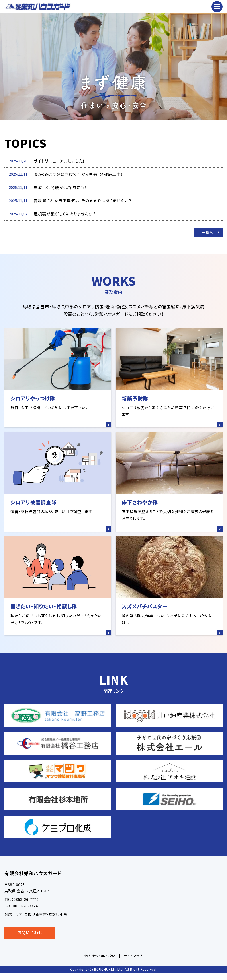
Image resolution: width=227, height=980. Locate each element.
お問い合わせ (30, 939)
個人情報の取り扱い (100, 963)
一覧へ (208, 232)
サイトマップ (133, 963)
